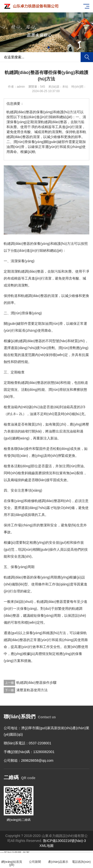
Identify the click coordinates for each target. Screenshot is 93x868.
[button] (45, 47)
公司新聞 (35, 859)
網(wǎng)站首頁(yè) (12, 860)
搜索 (87, 57)
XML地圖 (46, 846)
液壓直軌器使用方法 (32, 690)
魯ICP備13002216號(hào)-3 (64, 841)
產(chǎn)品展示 (58, 859)
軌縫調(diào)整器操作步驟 (36, 683)
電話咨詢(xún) (81, 859)
